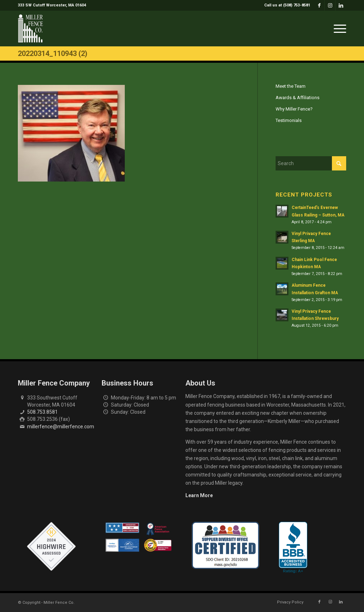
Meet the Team (291, 86)
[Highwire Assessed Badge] (51, 547)
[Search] (311, 163)
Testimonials (289, 120)
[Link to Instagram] (330, 5)
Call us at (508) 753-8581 (287, 5)
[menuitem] (285, 5)
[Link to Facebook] (319, 5)
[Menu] (338, 29)
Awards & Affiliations (298, 98)
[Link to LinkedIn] (341, 5)
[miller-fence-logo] (30, 29)
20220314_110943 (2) (53, 53)
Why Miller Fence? (294, 109)
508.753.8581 (42, 412)
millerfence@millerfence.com (61, 427)
